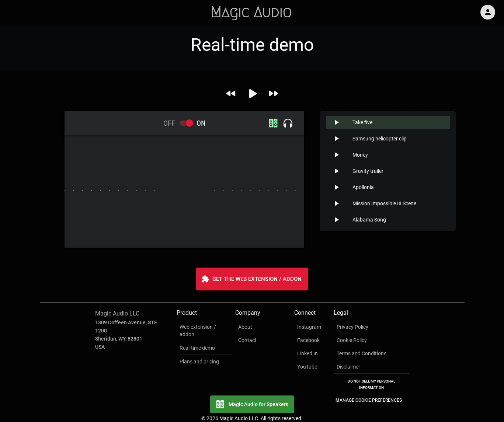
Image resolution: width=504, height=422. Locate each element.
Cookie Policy (352, 340)
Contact (247, 340)
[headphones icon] (288, 123)
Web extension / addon (198, 331)
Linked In (307, 353)
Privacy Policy (352, 327)
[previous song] (231, 93)
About (245, 327)
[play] (252, 94)
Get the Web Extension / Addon (252, 279)
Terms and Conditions (362, 353)
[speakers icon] (273, 123)
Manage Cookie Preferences (369, 400)
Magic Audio (251, 12)
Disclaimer (348, 367)
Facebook (308, 340)
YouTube (307, 367)
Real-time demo (197, 348)
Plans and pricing (199, 362)
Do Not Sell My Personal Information (371, 384)
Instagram (309, 327)
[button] (388, 122)
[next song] (273, 93)
